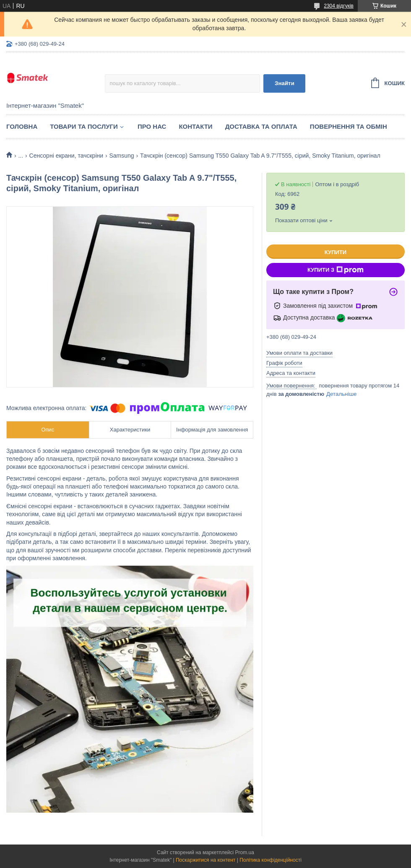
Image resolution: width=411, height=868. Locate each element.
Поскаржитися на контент (205, 860)
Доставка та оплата (261, 126)
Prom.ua (245, 852)
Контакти (195, 126)
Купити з (336, 270)
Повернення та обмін (349, 126)
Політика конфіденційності (271, 860)
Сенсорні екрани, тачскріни (66, 156)
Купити (336, 252)
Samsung (122, 156)
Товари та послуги (84, 126)
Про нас (152, 126)
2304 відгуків (339, 6)
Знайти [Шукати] (285, 83)
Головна (22, 126)
